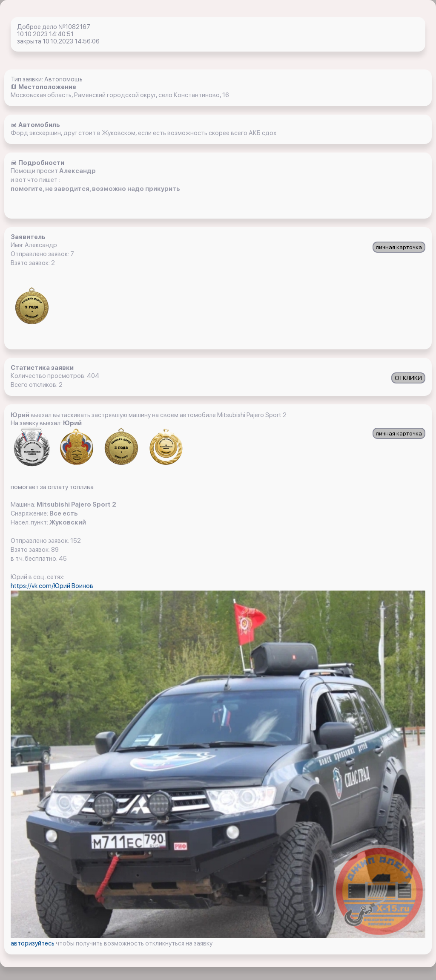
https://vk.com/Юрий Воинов (52, 586)
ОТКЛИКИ (408, 378)
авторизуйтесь (33, 943)
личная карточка (399, 247)
